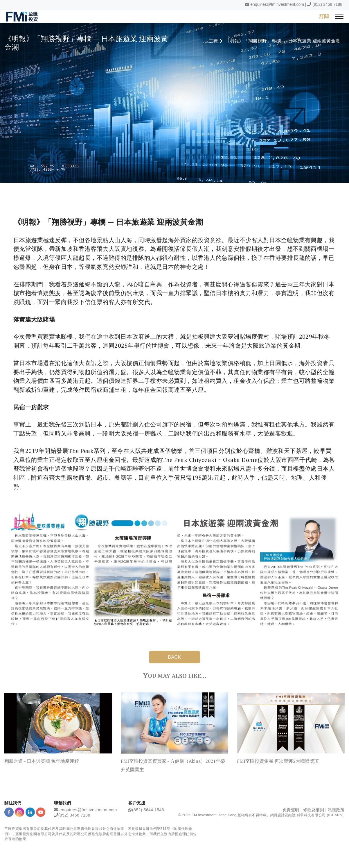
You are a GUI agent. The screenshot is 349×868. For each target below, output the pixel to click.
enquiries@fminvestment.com (277, 4)
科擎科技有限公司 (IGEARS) (320, 815)
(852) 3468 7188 (327, 4)
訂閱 (324, 16)
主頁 (213, 41)
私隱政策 (336, 810)
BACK (174, 657)
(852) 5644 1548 (148, 810)
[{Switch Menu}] (339, 16)
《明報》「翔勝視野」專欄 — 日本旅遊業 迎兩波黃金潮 (283, 41)
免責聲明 (291, 810)
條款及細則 (314, 810)
